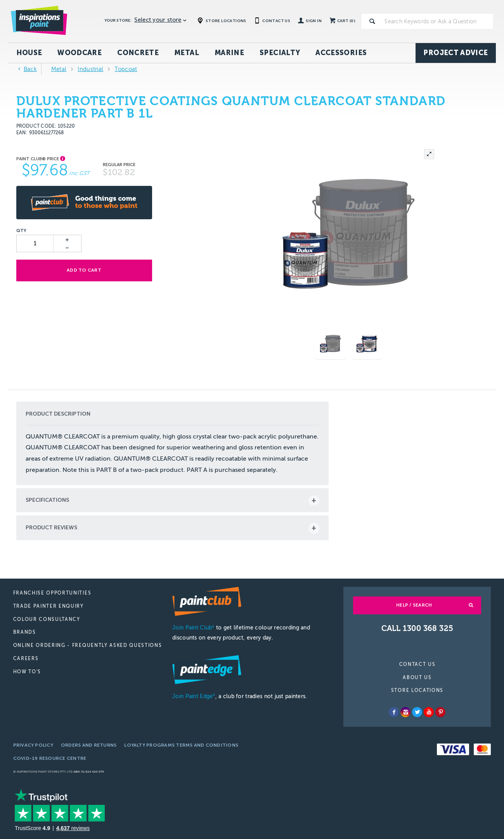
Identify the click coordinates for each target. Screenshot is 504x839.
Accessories (341, 53)
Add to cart (84, 270)
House (29, 53)
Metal (187, 53)
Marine (229, 53)
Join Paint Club (193, 628)
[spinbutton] (36, 244)
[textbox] (437, 21)
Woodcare (80, 53)
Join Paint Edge (194, 696)
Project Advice (456, 53)
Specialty (280, 53)
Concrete (138, 53)
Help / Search (414, 605)
